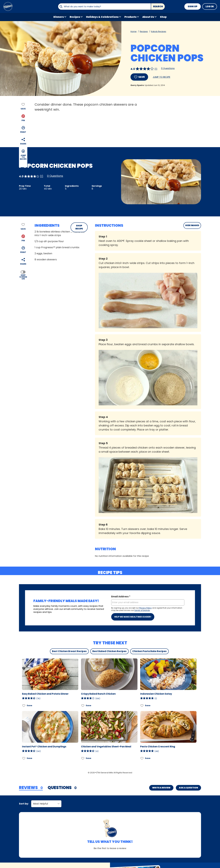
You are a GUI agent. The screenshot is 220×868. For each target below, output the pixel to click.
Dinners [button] (59, 17)
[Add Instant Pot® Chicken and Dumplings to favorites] (24, 758)
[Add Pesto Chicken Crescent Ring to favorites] (142, 758)
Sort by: (24, 804)
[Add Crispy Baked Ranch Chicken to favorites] (83, 705)
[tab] (31, 788)
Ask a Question (188, 788)
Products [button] (130, 17)
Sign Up (193, 6)
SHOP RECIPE (79, 227)
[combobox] (104, 7)
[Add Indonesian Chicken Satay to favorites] (142, 705)
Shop (163, 17)
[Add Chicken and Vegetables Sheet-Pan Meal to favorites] (83, 758)
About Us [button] (148, 17)
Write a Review (161, 788)
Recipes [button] (75, 17)
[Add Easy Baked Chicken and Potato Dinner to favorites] (24, 705)
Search (158, 6)
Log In (210, 6)
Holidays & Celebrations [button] (102, 17)
